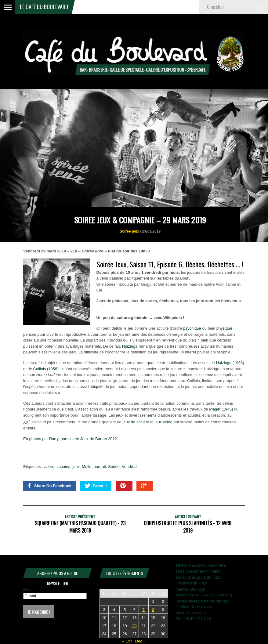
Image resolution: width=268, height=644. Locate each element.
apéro (49, 467)
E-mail (30, 590)
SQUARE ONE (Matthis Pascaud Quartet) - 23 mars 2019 (80, 527)
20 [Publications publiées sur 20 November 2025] (134, 626)
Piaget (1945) (221, 409)
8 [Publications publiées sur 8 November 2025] (153, 610)
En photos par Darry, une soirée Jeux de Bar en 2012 (70, 439)
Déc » (140, 641)
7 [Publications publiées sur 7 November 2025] (144, 610)
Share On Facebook (49, 486)
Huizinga (130, 346)
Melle (87, 467)
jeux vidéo (163, 422)
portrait (100, 467)
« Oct (127, 641)
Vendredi (130, 467)
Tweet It (96, 486)
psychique (192, 328)
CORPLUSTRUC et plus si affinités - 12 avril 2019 (188, 527)
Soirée (114, 467)
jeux (76, 467)
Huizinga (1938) (230, 363)
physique (224, 328)
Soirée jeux (129, 231)
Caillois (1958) (46, 369)
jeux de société (136, 422)
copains (63, 467)
